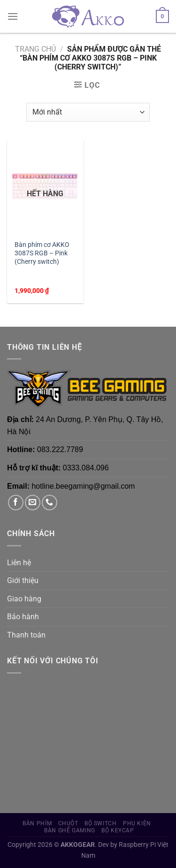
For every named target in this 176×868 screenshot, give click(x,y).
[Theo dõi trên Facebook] (16, 503)
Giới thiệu (23, 580)
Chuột (68, 823)
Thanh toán (26, 635)
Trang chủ (35, 49)
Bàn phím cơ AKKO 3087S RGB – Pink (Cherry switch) (42, 253)
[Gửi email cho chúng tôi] (33, 503)
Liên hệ (19, 563)
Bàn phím (37, 823)
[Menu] (13, 16)
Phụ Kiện (137, 823)
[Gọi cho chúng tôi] (50, 503)
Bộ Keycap (118, 830)
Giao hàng (24, 599)
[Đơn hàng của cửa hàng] (88, 112)
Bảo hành (23, 617)
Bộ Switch (101, 823)
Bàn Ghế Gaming (70, 830)
